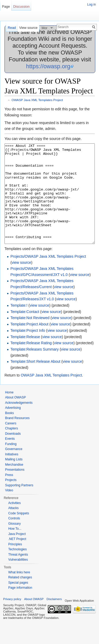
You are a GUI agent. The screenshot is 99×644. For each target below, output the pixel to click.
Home (9, 412)
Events (10, 459)
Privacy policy (12, 619)
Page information (20, 607)
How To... (15, 548)
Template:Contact (25, 332)
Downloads (13, 453)
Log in (91, 4)
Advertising (13, 428)
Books (9, 433)
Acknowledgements (19, 423)
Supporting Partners (19, 505)
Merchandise (14, 484)
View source (28, 28)
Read (12, 28)
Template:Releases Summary (34, 369)
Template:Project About (29, 344)
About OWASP (15, 417)
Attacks (13, 528)
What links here (19, 592)
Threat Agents (18, 574)
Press (9, 495)
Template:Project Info (28, 350)
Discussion (21, 6)
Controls (14, 538)
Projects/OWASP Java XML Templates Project (48, 276)
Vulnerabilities (18, 579)
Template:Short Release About (35, 381)
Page (6, 6)
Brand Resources (17, 438)
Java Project (17, 554)
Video (9, 510)
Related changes (20, 597)
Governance (14, 469)
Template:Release (25, 357)
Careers (11, 443)
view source (21, 282)
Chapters (11, 448)
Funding (11, 464)
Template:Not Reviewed (30, 338)
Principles (15, 564)
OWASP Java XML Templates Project (37, 100)
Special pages (18, 602)
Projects (11, 500)
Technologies (17, 569)
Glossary (14, 543)
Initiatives (12, 474)
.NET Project (17, 559)
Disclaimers (54, 619)
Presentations (15, 489)
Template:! (19, 325)
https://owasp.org (48, 66)
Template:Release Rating (31, 363)
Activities (14, 523)
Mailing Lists (14, 479)
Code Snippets (19, 533)
